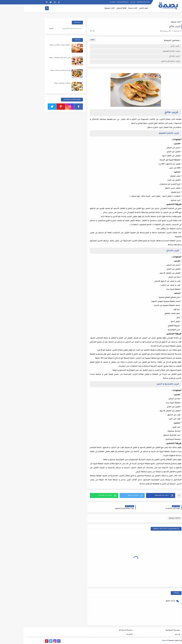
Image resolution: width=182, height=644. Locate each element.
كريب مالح (151, 46)
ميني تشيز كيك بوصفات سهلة (36, 58)
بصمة (141, 641)
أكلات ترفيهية (86, 8)
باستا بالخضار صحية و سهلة (37, 71)
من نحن (109, 2)
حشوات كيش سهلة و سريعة (36, 45)
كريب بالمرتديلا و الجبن (147, 61)
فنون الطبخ (120, 8)
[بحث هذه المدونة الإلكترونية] (45, 29)
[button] (137, 495)
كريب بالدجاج (151, 56)
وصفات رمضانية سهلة (39, 83)
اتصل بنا (89, 2)
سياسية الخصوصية (120, 2)
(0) (69, 31)
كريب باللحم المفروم (148, 51)
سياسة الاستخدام (99, 2)
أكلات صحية (109, 8)
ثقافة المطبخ (98, 8)
